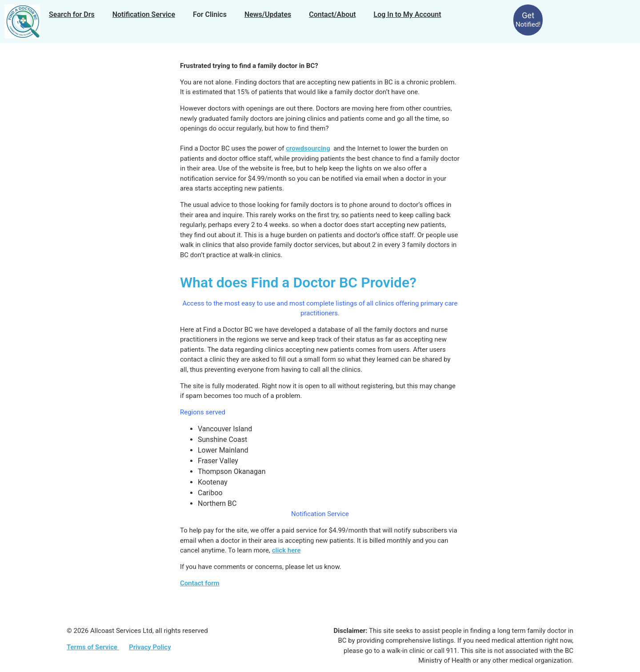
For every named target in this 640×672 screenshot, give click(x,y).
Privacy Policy (150, 647)
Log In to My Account (408, 14)
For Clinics (210, 14)
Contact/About (332, 14)
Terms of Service (93, 647)
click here (286, 550)
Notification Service (144, 14)
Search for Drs (72, 14)
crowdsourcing (308, 148)
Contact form (200, 583)
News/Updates (268, 14)
